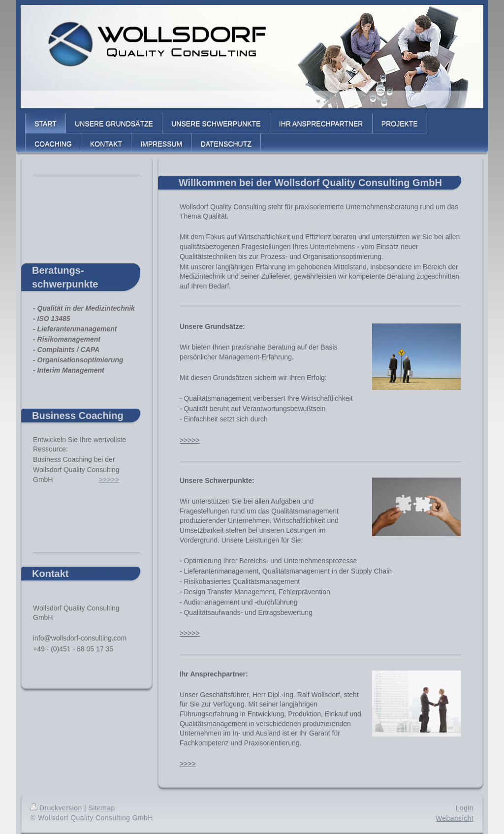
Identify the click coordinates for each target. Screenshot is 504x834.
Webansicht (455, 818)
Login (465, 808)
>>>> (188, 764)
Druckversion (56, 808)
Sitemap (101, 808)
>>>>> (190, 440)
